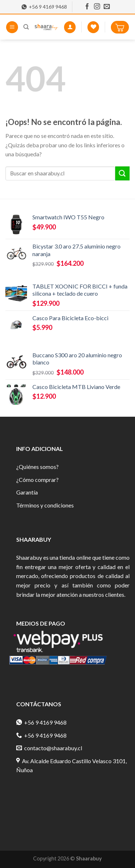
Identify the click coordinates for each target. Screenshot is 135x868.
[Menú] (12, 27)
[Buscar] (26, 27)
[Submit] (122, 173)
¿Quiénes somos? (37, 467)
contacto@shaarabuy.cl (49, 748)
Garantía (27, 492)
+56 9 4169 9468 (44, 7)
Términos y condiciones (45, 505)
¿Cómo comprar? (37, 480)
